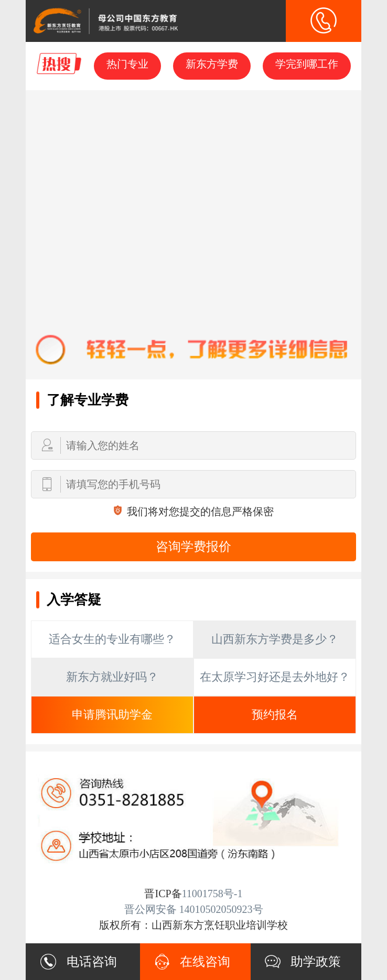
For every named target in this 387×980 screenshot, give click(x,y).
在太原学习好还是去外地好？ (275, 677)
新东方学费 (212, 64)
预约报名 (275, 715)
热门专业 (127, 64)
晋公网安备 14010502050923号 (194, 909)
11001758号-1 (212, 894)
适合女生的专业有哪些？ (112, 639)
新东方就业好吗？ (112, 677)
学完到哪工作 (307, 64)
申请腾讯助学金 (112, 715)
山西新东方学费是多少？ (275, 639)
